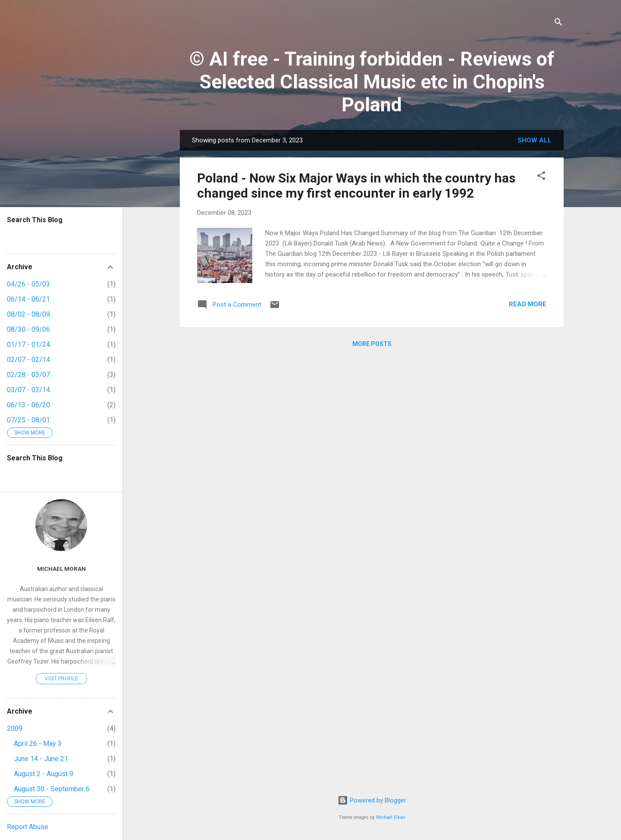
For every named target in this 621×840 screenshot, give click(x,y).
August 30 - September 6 (52, 789)
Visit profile (61, 679)
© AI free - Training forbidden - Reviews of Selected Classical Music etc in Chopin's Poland (372, 82)
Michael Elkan (391, 817)
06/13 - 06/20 (28, 405)
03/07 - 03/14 (28, 390)
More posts (372, 344)
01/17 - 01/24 (28, 344)
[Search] (558, 24)
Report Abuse (28, 827)
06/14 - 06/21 (28, 299)
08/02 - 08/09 (28, 314)
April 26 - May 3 (38, 744)
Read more (528, 304)
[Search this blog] (61, 236)
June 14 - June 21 (41, 759)
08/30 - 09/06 (28, 329)
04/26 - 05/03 (28, 284)
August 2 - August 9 (44, 774)
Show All (535, 140)
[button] (541, 177)
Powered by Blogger (372, 800)
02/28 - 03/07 (28, 375)
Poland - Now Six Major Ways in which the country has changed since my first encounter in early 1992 (356, 186)
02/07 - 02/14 (28, 360)
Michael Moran (61, 569)
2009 (15, 728)
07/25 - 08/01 (28, 420)
